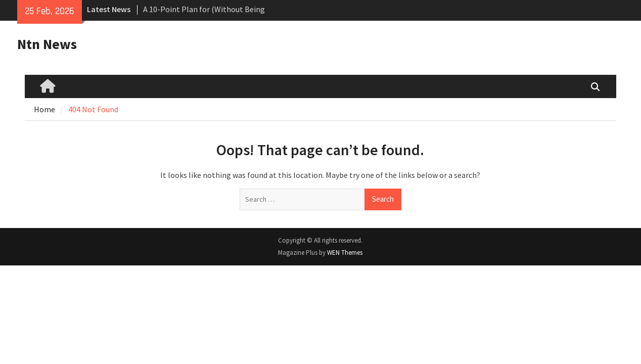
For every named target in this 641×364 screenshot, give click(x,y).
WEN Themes (345, 253)
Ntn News (47, 44)
